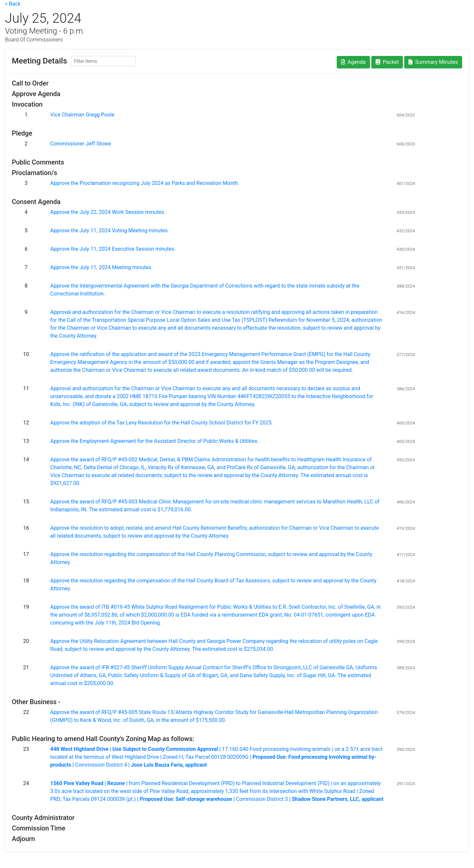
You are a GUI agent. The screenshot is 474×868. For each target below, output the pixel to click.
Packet (387, 62)
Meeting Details (39, 61)
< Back (13, 4)
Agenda (353, 62)
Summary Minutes (433, 62)
